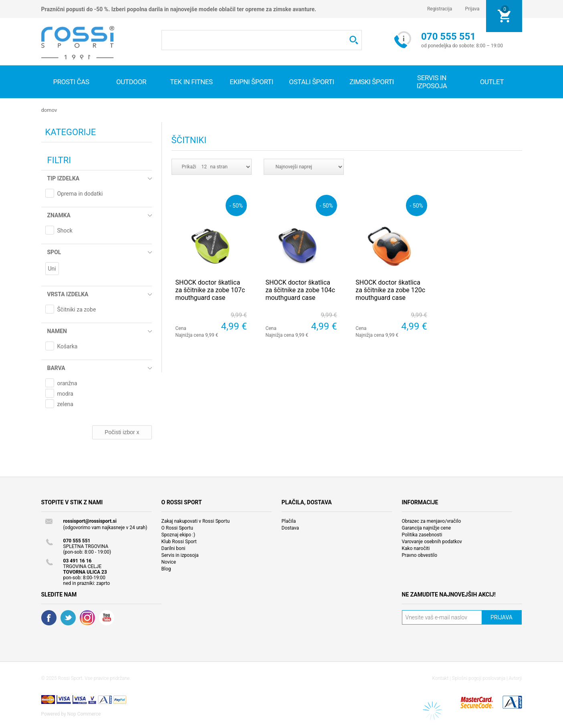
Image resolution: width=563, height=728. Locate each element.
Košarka (68, 346)
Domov (49, 110)
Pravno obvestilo (420, 555)
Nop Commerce (84, 714)
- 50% (236, 205)
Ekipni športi (251, 82)
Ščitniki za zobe (77, 309)
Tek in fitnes (191, 82)
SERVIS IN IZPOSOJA (432, 82)
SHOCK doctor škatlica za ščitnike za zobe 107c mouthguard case (210, 290)
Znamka (59, 215)
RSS (87, 618)
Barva (56, 368)
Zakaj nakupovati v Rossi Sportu (196, 521)
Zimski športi (372, 82)
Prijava (472, 9)
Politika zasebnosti (422, 535)
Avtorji (516, 678)
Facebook (49, 618)
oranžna (67, 383)
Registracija (440, 9)
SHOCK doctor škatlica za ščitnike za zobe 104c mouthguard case (300, 290)
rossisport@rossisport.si (90, 521)
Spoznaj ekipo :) (179, 535)
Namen (57, 331)
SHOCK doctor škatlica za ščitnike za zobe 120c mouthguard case (390, 290)
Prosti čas (71, 82)
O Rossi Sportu (177, 528)
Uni (52, 269)
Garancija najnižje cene (427, 528)
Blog (166, 569)
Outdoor (131, 82)
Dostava (291, 528)
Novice (169, 562)
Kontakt (441, 678)
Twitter (68, 618)
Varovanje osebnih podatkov (432, 542)
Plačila (289, 521)
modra (65, 394)
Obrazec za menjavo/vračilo (432, 521)
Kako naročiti (416, 548)
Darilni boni (174, 548)
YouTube (107, 618)
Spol (54, 252)
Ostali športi (311, 82)
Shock (65, 231)
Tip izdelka (64, 178)
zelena (65, 404)
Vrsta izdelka (68, 294)
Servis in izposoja (180, 555)
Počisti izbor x (122, 432)
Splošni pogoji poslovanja (479, 678)
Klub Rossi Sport (179, 542)
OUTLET (492, 82)
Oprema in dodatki (80, 194)
